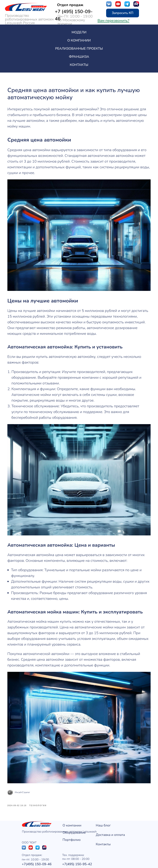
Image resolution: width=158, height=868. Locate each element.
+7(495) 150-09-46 (37, 853)
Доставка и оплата (110, 824)
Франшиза (79, 57)
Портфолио (72, 829)
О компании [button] (79, 40)
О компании (72, 814)
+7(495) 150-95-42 (77, 853)
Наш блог (103, 814)
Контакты (79, 65)
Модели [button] (79, 32)
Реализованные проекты (79, 49)
